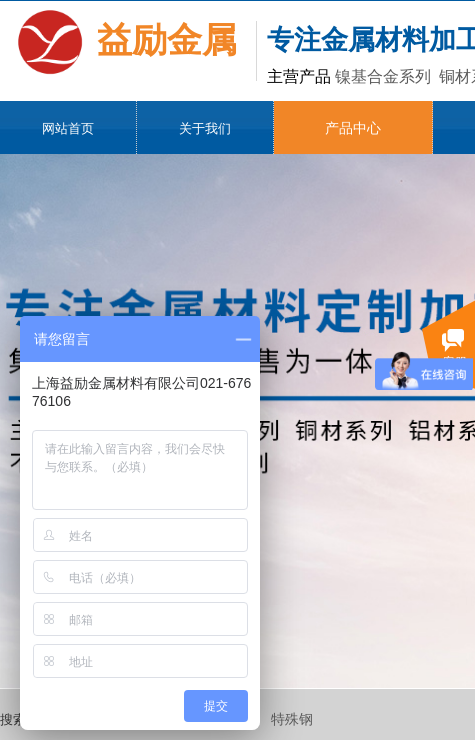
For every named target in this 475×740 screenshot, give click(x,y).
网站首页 (68, 128)
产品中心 (353, 128)
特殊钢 (292, 719)
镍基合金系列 (383, 76)
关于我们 (205, 128)
